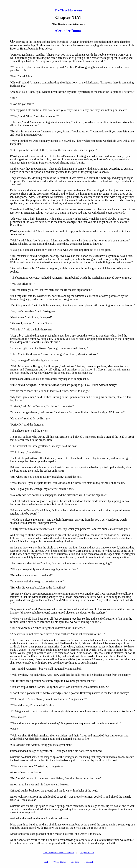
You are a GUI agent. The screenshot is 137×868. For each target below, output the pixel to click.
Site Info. (75, 862)
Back (46, 862)
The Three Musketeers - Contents (59, 853)
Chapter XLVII (87, 853)
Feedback (89, 862)
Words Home (60, 862)
